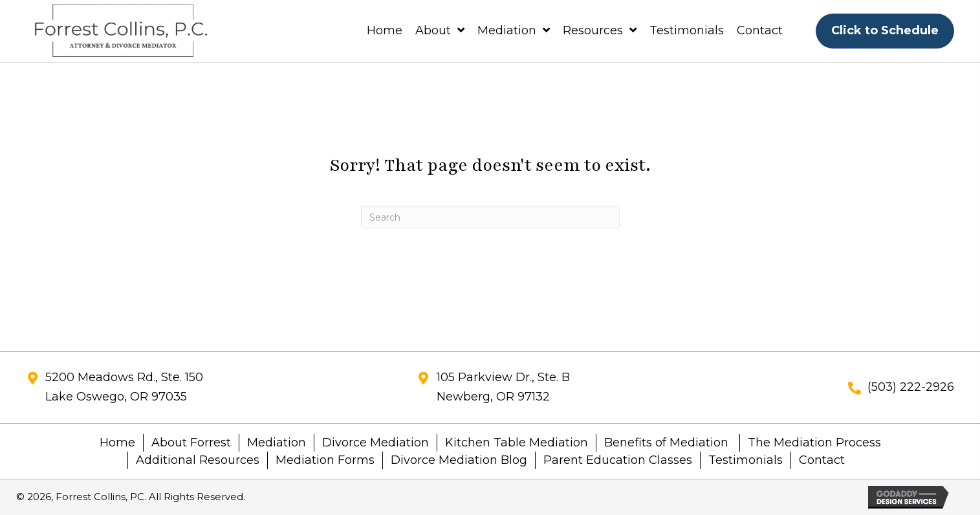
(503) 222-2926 (911, 387)
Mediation (277, 443)
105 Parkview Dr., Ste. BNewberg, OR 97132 (503, 387)
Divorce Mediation (376, 443)
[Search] (490, 217)
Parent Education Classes (618, 460)
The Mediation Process (814, 443)
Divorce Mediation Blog (459, 460)
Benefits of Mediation (668, 443)
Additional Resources (198, 460)
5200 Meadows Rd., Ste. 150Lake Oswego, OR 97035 (124, 387)
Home (117, 443)
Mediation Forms (325, 460)
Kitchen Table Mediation (517, 443)
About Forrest (191, 443)
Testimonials (746, 460)
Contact (822, 460)
